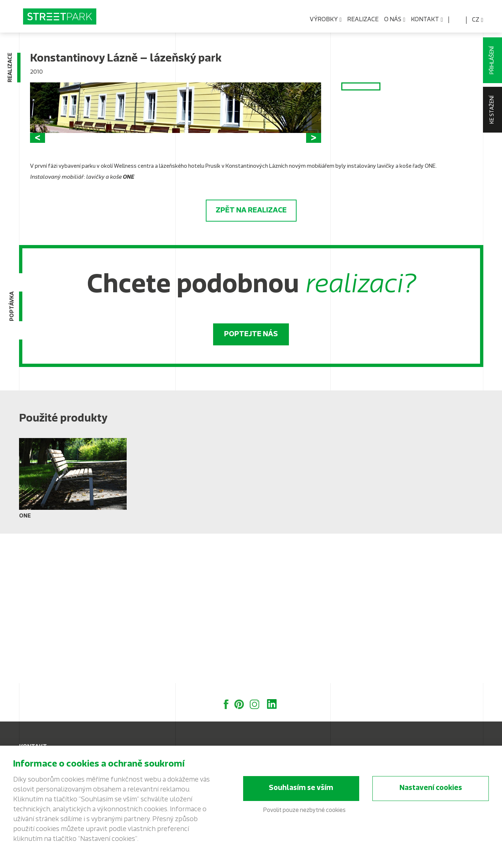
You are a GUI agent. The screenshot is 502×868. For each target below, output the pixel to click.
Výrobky (326, 20)
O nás (395, 20)
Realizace (363, 20)
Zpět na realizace (251, 360)
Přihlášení (492, 60)
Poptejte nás (251, 483)
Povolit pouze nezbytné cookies (304, 813)
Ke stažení (492, 110)
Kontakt (427, 20)
